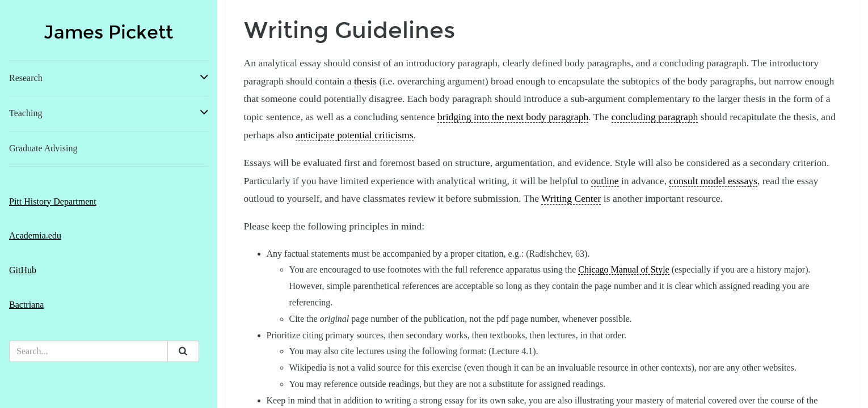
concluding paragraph (655, 117)
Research (26, 78)
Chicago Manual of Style (623, 269)
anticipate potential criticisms (354, 135)
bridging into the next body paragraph (513, 117)
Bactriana (26, 305)
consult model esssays (713, 181)
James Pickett (108, 33)
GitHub (23, 270)
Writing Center (571, 198)
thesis (365, 81)
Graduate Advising (43, 148)
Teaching (26, 113)
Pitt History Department (53, 201)
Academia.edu (35, 235)
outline (605, 181)
